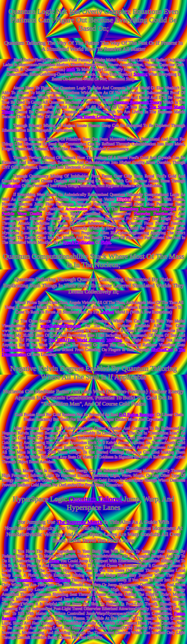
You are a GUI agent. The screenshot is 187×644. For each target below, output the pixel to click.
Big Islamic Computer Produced (103, 117)
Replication (11, 186)
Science (140, 74)
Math (71, 69)
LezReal (107, 312)
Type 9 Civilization (79, 242)
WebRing (114, 340)
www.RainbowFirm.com (61, 326)
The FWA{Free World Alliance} (77, 340)
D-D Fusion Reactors (136, 415)
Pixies (106, 242)
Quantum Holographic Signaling (44, 580)
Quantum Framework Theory (138, 102)
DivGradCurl (162, 350)
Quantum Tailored (95, 499)
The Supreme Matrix (79, 522)
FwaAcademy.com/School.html (28, 350)
